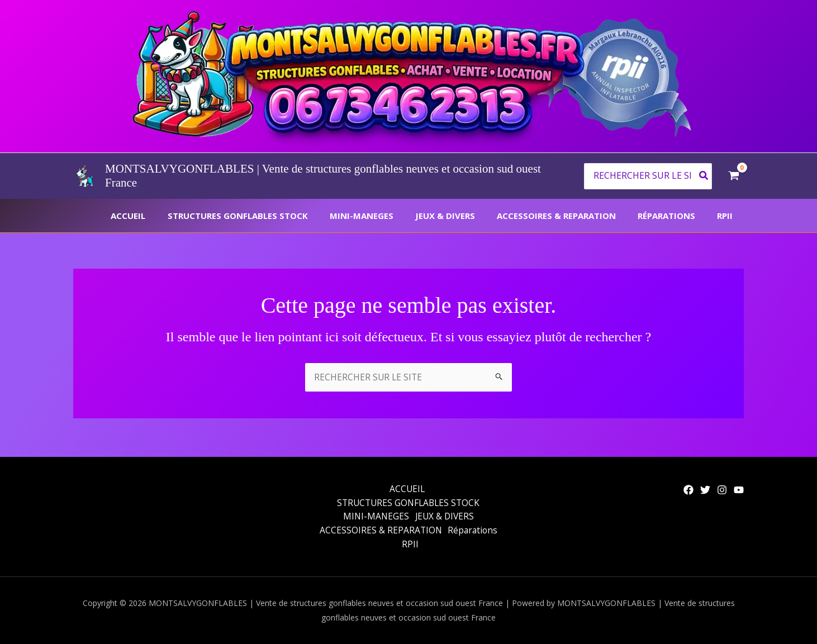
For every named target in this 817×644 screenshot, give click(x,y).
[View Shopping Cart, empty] (733, 176)
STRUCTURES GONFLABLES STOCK (266, 216)
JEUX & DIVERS (463, 216)
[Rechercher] (704, 176)
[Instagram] (722, 488)
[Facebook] (688, 488)
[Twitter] (705, 488)
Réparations (674, 216)
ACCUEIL (161, 216)
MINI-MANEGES (384, 216)
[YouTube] (739, 488)
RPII (728, 216)
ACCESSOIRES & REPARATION (569, 216)
